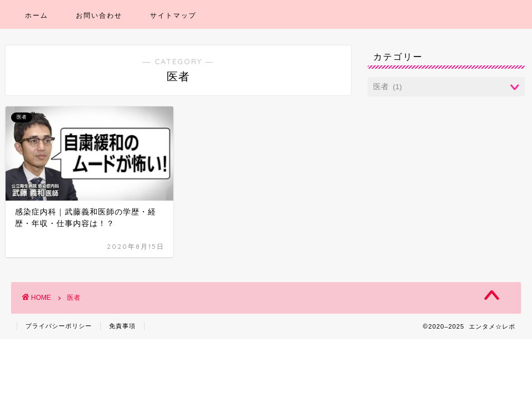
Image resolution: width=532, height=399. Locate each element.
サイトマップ (173, 15)
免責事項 (122, 326)
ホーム (37, 15)
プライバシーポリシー (59, 326)
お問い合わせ (99, 15)
